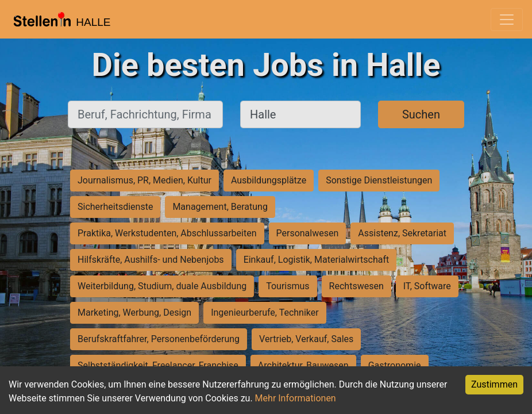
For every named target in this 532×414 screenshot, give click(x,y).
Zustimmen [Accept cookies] (494, 384)
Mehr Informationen (296, 398)
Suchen (421, 114)
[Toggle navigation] (507, 20)
